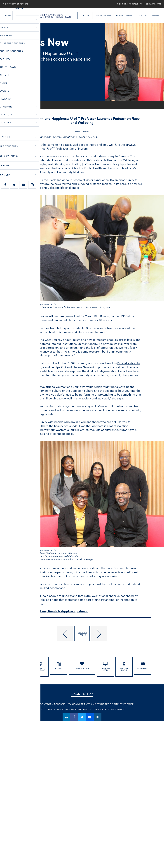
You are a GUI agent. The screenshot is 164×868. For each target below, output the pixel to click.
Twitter (82, 717)
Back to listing (82, 634)
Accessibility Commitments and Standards (82, 704)
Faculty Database (124, 15)
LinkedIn (66, 717)
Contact (46, 704)
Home (15, 105)
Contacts (150, 4)
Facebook (74, 717)
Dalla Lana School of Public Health (21, 16)
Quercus (134, 4)
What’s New (25, 105)
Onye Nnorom (78, 148)
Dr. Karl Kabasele (128, 363)
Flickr (90, 717)
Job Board (142, 15)
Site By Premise (124, 704)
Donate (156, 15)
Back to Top (82, 694)
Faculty (36, 105)
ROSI (142, 4)
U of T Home (123, 4)
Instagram (98, 717)
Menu (8, 16)
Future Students (103, 15)
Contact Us (85, 15)
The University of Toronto (15, 4)
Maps (159, 4)
